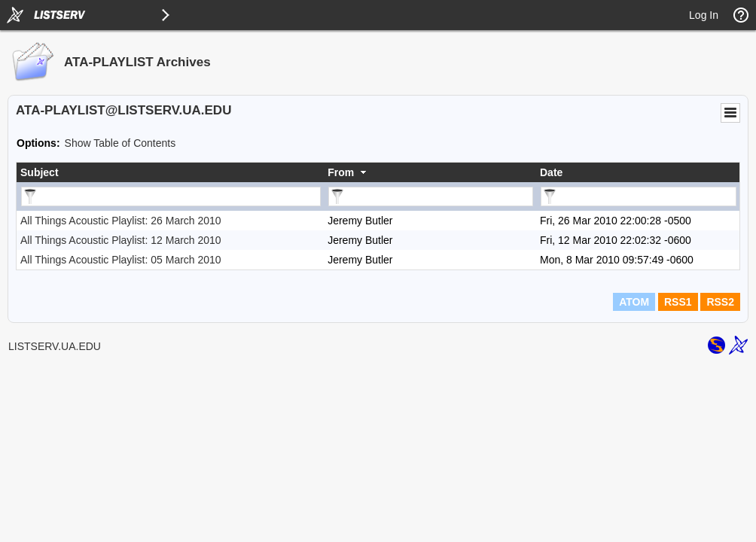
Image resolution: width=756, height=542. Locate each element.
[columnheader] (170, 172)
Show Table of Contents (120, 143)
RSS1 (678, 302)
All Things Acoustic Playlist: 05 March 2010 (121, 260)
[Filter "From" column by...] (431, 196)
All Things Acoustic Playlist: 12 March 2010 (121, 240)
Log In (704, 15)
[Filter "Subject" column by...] (171, 196)
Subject (40, 172)
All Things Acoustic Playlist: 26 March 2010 (121, 221)
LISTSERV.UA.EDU (55, 346)
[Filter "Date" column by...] (639, 196)
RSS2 (720, 302)
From (341, 172)
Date (551, 172)
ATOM (634, 302)
